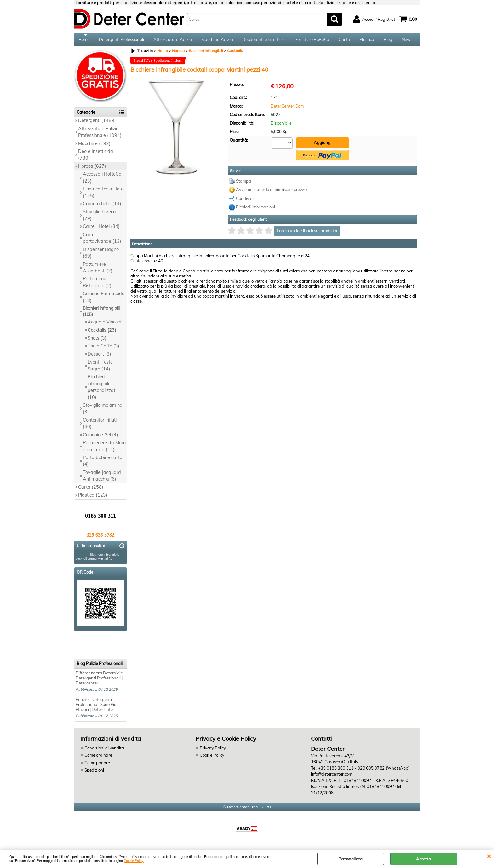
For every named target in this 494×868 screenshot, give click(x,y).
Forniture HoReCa (312, 40)
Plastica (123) (93, 497)
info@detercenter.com (332, 776)
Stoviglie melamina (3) (103, 411)
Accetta (424, 859)
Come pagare (97, 765)
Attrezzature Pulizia (173, 40)
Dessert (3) (99, 356)
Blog (388, 40)
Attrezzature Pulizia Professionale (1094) (100, 134)
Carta (344, 40)
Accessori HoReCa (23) (102, 180)
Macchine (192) (94, 145)
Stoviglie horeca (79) (99, 217)
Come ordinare (98, 757)
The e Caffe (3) (103, 348)
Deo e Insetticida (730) (96, 157)
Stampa (244, 183)
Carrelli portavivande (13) (102, 240)
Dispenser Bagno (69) (101, 255)
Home (84, 40)
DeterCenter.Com (287, 108)
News (407, 40)
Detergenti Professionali (121, 40)
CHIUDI (489, 856)
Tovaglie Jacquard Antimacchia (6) (102, 478)
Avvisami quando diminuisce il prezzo (271, 191)
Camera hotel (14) (102, 206)
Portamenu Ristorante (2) (97, 284)
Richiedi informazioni (256, 208)
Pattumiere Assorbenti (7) (98, 269)
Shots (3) (97, 340)
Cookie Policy (134, 861)
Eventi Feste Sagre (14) (100, 367)
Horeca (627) (92, 168)
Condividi (245, 200)
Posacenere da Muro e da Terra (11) (104, 448)
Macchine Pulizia (217, 40)
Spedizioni (94, 772)
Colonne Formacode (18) (104, 299)
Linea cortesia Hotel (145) (104, 194)
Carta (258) (91, 489)
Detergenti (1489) (97, 123)
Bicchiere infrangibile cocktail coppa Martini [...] (98, 559)
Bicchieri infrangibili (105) (101, 313)
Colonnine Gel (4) (101, 437)
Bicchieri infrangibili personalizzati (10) (102, 389)
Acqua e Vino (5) (105, 324)
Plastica (367, 40)
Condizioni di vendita (104, 750)
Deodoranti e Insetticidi (264, 40)
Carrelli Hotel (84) (101, 229)
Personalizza (350, 859)
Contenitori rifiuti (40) (100, 425)
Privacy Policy (213, 750)
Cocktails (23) (102, 332)
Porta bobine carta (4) (103, 463)
